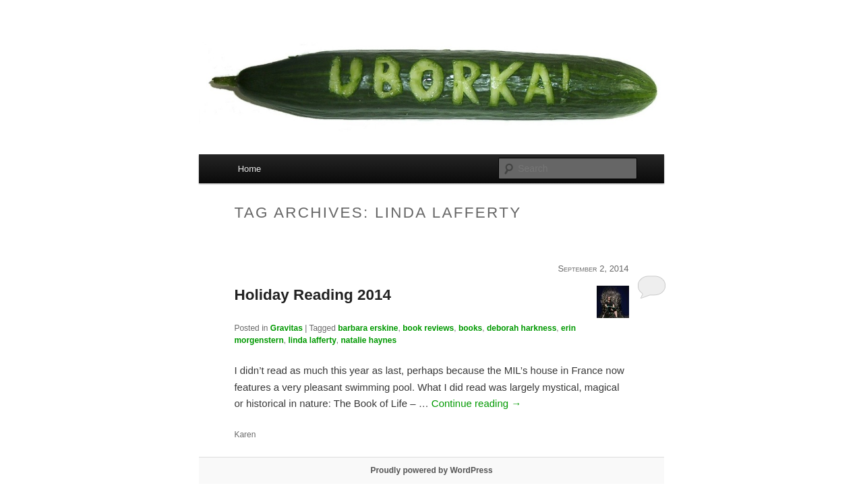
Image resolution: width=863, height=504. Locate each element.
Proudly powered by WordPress (431, 470)
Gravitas (287, 328)
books (470, 328)
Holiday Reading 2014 (313, 295)
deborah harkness (522, 328)
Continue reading (476, 403)
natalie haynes (369, 340)
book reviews (428, 328)
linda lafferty (312, 340)
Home (250, 169)
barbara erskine (368, 328)
